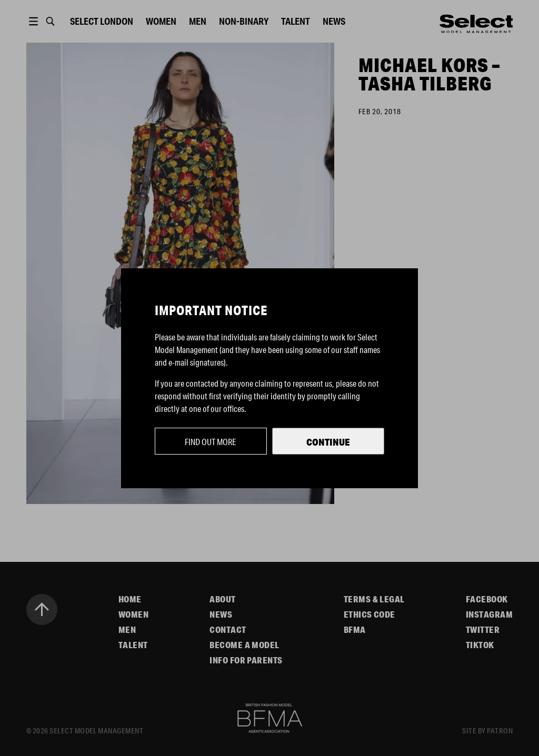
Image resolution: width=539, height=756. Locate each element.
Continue (328, 442)
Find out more (211, 442)
